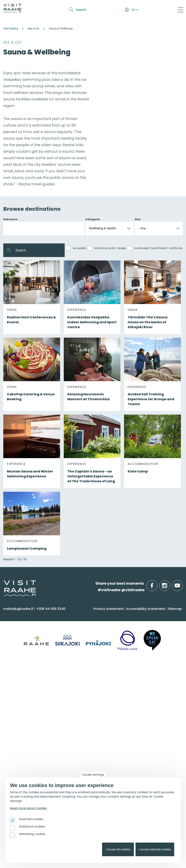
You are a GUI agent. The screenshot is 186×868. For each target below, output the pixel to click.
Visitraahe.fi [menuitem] (78, 673)
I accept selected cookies (155, 849)
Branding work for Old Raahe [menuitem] (149, 758)
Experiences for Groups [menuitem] (144, 689)
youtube (182, 583)
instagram (169, 583)
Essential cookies (31, 819)
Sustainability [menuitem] (76, 710)
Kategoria (93, 219)
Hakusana (10, 219)
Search (151, 10)
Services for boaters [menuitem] (82, 754)
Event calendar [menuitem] (18, 740)
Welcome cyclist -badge (110, 248)
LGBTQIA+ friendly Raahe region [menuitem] (92, 717)
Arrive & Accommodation (60, 7)
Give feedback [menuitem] (77, 696)
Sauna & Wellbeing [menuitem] (21, 624)
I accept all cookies (118, 849)
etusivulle (4, 583)
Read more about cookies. (29, 808)
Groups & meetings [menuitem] (146, 673)
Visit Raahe (11, 28)
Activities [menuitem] (13, 631)
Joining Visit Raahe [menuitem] (141, 744)
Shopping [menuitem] (13, 653)
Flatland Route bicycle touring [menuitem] (91, 768)
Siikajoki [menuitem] (11, 682)
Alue (138, 219)
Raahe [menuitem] (11, 696)
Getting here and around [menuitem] (87, 631)
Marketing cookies (32, 834)
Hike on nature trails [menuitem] (82, 761)
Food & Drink (91, 7)
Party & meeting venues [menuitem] (146, 696)
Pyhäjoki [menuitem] (12, 689)
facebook (156, 583)
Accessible (80, 248)
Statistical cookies (32, 827)
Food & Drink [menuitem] (138, 615)
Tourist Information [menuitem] (81, 682)
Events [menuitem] (12, 730)
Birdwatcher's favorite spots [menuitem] (89, 747)
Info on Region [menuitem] (20, 673)
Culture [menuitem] (12, 646)
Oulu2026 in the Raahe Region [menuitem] (91, 740)
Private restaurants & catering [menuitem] (151, 682)
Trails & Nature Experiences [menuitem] (28, 660)
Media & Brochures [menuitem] (81, 703)
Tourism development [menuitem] (144, 751)
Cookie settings (93, 775)
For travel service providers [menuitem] (143, 732)
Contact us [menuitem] (75, 689)
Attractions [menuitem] (15, 638)
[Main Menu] (181, 10)
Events (123, 7)
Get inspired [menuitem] (78, 730)
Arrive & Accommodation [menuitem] (92, 615)
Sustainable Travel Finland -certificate (158, 248)
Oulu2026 (84, 14)
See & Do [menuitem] (15, 615)
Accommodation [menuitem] (80, 624)
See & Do (109, 7)
